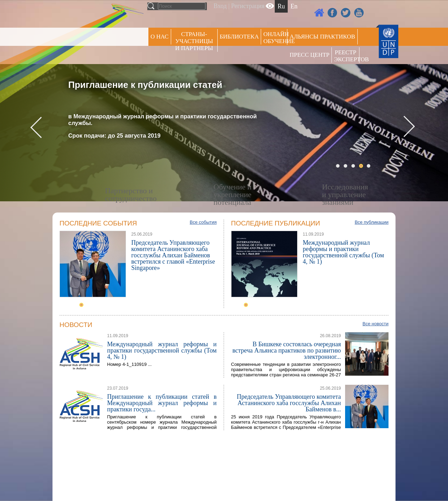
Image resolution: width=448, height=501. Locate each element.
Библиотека (239, 37)
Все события (203, 222)
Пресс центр (309, 55)
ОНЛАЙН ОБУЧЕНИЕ (275, 38)
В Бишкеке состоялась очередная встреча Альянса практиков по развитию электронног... (287, 350)
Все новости (376, 324)
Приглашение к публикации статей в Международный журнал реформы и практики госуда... (162, 403)
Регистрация (248, 6)
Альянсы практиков (322, 37)
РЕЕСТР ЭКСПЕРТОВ (347, 56)
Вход (220, 6)
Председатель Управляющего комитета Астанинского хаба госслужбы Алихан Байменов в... (289, 403)
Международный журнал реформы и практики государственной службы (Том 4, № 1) (343, 252)
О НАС (160, 37)
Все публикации (372, 222)
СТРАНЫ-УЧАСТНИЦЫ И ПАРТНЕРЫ (194, 41)
